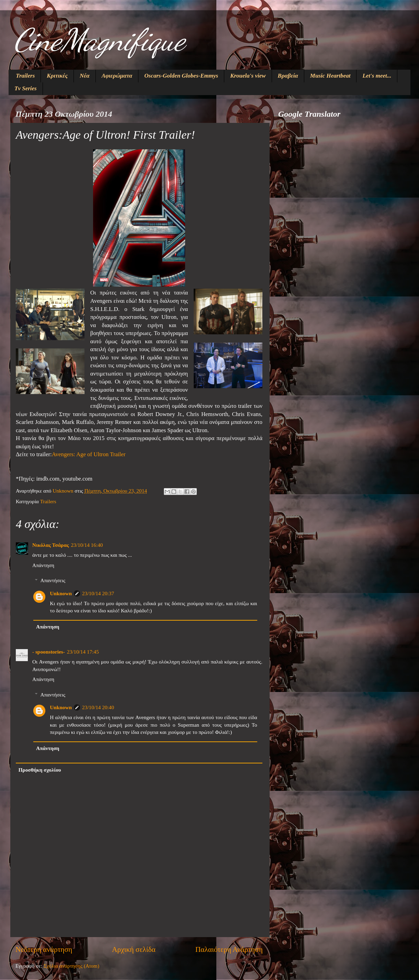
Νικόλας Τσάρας (50, 545)
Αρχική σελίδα (134, 949)
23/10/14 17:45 (83, 652)
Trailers (25, 76)
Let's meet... (377, 76)
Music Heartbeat (330, 76)
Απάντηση (43, 565)
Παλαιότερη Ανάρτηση (229, 949)
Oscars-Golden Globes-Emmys (181, 76)
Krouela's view (248, 76)
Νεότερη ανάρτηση (44, 949)
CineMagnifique (99, 40)
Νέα (85, 76)
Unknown (61, 593)
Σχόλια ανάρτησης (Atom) (71, 966)
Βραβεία (288, 76)
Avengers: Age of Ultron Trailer (89, 454)
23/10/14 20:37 (98, 593)
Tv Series (26, 88)
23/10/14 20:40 (98, 707)
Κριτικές (57, 76)
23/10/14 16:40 (87, 545)
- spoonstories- (49, 652)
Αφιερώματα (117, 76)
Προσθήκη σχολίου (40, 770)
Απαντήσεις (53, 580)
